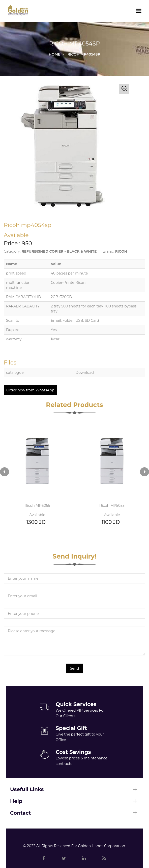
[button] (124, 89)
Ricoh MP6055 (37, 506)
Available (37, 515)
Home (54, 54)
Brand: (108, 251)
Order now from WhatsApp (30, 390)
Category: (12, 251)
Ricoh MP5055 (112, 506)
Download (85, 373)
